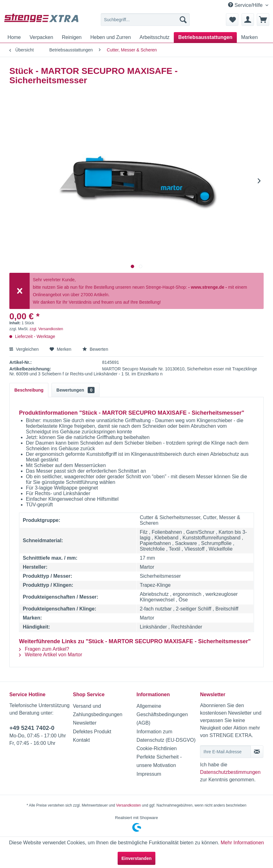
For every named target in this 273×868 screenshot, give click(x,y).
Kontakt (81, 740)
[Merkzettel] (232, 20)
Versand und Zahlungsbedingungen (98, 710)
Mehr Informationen (242, 843)
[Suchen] (183, 20)
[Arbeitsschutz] (154, 37)
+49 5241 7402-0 (32, 728)
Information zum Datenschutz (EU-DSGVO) (166, 736)
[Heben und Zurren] (110, 37)
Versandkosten (128, 805)
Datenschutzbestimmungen (230, 772)
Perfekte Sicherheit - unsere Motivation (159, 761)
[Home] (14, 37)
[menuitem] (145, 20)
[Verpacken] (41, 37)
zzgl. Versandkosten (46, 329)
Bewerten (95, 349)
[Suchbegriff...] (145, 20)
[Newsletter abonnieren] (257, 752)
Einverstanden (136, 858)
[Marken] (249, 37)
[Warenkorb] (263, 20)
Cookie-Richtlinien (157, 748)
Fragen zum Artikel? (44, 649)
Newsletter (85, 723)
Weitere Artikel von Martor (51, 655)
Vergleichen (24, 349)
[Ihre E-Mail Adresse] (225, 752)
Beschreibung (29, 390)
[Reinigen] (72, 37)
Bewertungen (76, 390)
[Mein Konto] (248, 20)
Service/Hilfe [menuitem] (246, 5)
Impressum (149, 774)
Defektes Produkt (92, 732)
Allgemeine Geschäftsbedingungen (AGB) (162, 714)
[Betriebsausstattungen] (205, 37)
